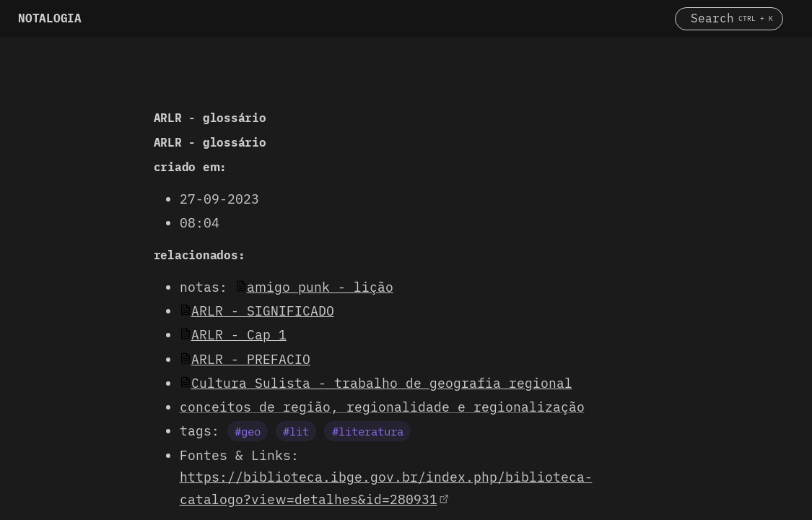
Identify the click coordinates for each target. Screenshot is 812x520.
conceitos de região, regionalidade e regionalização (382, 407)
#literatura (368, 431)
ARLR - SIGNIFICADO (263, 311)
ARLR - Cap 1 (239, 335)
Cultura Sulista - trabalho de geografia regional (382, 383)
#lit (296, 431)
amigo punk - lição (320, 287)
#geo (248, 431)
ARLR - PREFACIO (251, 359)
